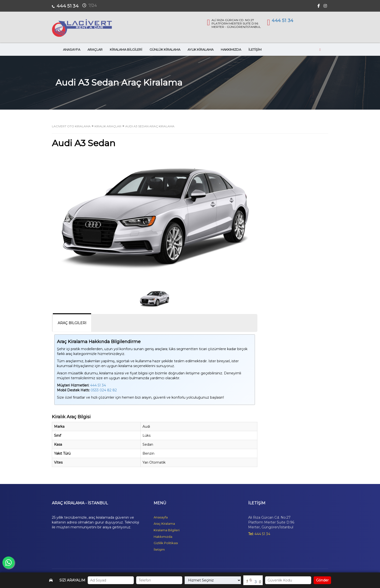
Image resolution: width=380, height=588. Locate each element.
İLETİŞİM (255, 49)
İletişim (159, 549)
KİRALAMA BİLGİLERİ (126, 49)
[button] (67, 220)
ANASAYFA (72, 49)
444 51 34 (283, 21)
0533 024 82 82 (104, 390)
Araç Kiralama (164, 524)
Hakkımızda (163, 537)
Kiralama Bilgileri (167, 530)
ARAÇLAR (95, 49)
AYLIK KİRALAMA (201, 49)
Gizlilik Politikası (166, 543)
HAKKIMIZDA (231, 49)
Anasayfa (161, 517)
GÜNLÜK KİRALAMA (165, 49)
